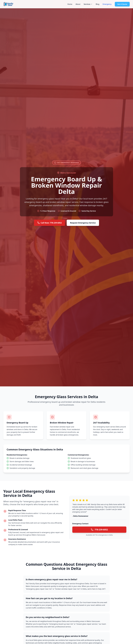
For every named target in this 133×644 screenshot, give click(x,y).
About (78, 4)
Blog (97, 4)
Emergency (107, 4)
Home (70, 4)
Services (88, 4)
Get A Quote (122, 4)
